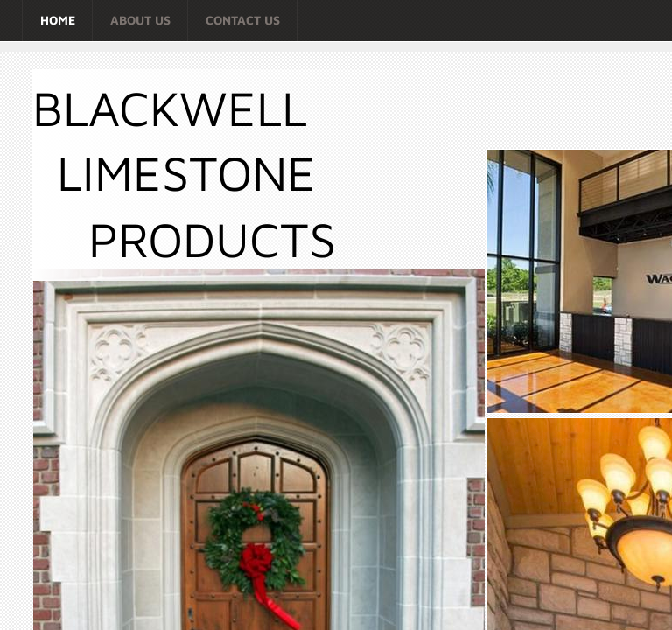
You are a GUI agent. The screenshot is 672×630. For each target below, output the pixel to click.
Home (58, 20)
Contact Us (243, 20)
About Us (140, 20)
